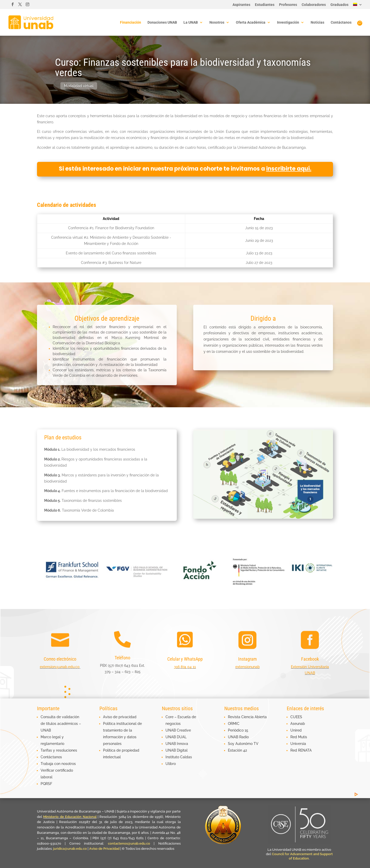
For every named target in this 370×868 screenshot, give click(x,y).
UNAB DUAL (176, 737)
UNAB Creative (178, 730)
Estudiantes (265, 5)
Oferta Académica (251, 22)
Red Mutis (299, 737)
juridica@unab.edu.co (70, 849)
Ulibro (171, 764)
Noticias (317, 22)
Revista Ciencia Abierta (247, 717)
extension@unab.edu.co (60, 667)
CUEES (296, 717)
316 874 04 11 (185, 667)
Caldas (186, 757)
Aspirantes (241, 5)
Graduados (339, 5)
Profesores (288, 5)
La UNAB (191, 22)
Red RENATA (301, 750)
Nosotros (217, 22)
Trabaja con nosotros (58, 764)
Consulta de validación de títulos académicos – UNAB (61, 724)
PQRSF (46, 784)
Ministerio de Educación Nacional (70, 817)
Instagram (248, 659)
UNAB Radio (238, 737)
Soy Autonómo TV (243, 744)
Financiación (131, 22)
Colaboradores (314, 5)
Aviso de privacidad (120, 717)
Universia (298, 744)
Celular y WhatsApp (185, 659)
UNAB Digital (177, 750)
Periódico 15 (238, 730)
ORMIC (234, 724)
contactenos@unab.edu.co (129, 843)
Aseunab (298, 724)
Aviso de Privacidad (105, 849)
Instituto (173, 757)
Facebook (310, 659)
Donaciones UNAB (162, 22)
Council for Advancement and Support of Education (302, 856)
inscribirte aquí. (289, 169)
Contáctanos (341, 22)
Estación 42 (237, 750)
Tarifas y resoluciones (59, 750)
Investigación (288, 22)
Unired (296, 730)
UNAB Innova (177, 744)
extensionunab (248, 667)
